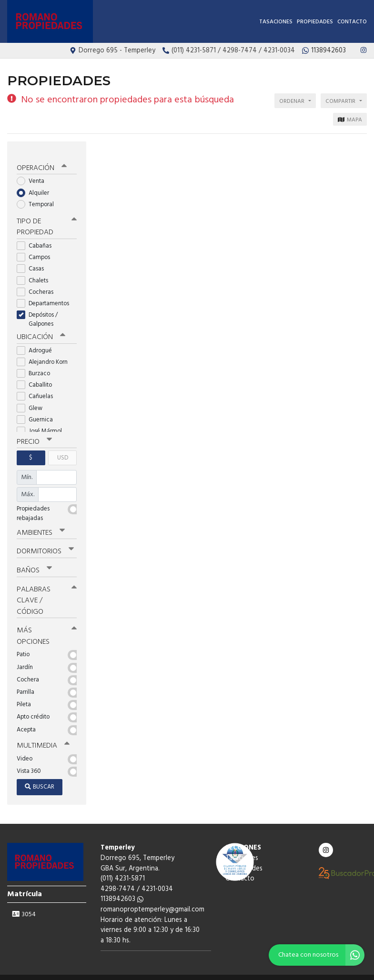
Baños (34, 561)
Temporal (38, 197)
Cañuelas (38, 388)
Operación (41, 161)
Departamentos (46, 296)
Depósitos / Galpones (38, 312)
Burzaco (36, 365)
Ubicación (41, 330)
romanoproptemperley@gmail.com (152, 899)
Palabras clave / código (47, 591)
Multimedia (42, 736)
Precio (34, 434)
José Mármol (42, 423)
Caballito (37, 377)
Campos (36, 250)
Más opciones (47, 626)
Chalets (35, 273)
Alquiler (36, 185)
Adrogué (37, 343)
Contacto (352, 22)
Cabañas (37, 238)
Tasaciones (276, 22)
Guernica (38, 412)
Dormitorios (45, 543)
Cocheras (38, 284)
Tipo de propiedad (47, 220)
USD (63, 450)
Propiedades (315, 22)
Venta (34, 174)
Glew (33, 400)
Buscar (40, 776)
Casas (33, 261)
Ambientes (40, 524)
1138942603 (122, 889)
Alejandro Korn (45, 354)
